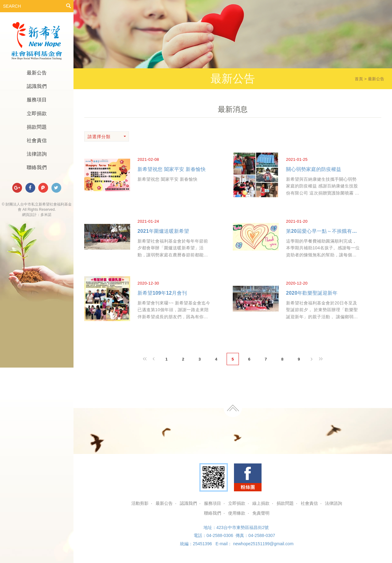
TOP (233, 408)
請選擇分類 (107, 137)
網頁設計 (29, 215)
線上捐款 (261, 503)
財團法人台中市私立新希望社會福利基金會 (37, 41)
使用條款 (237, 513)
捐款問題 (37, 127)
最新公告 (37, 73)
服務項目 (37, 100)
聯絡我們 (37, 167)
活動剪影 (140, 503)
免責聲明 (261, 513)
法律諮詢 (37, 154)
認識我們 (37, 86)
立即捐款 (37, 113)
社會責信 (37, 140)
